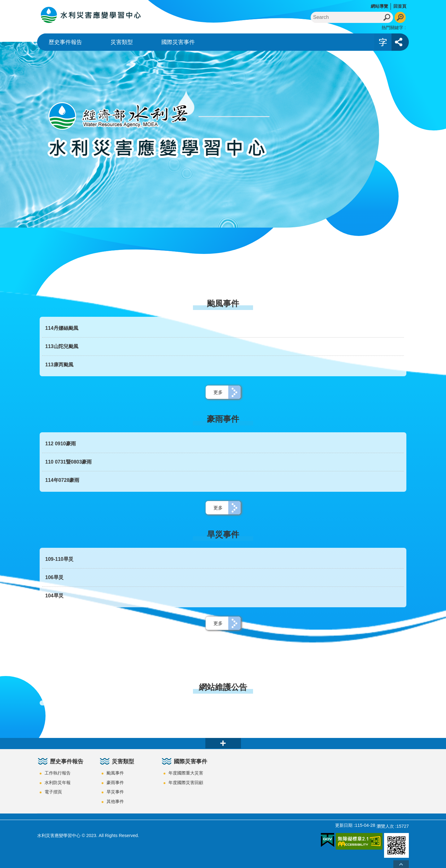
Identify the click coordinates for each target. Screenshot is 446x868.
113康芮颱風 (59, 365)
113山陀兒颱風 (62, 346)
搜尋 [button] (387, 17)
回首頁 (400, 6)
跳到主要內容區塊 (3, 3)
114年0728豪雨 (62, 480)
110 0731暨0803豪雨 (68, 462)
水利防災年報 (58, 783)
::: (2, 3)
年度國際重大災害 (186, 773)
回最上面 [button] (401, 864)
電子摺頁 (53, 792)
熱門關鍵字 (392, 28)
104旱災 (54, 596)
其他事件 (115, 801)
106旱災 (54, 577)
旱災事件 (223, 534)
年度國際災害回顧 (186, 783)
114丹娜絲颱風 (62, 328)
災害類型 (122, 42)
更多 (218, 392)
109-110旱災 (59, 559)
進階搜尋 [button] (400, 17)
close (223, 743)
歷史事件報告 (65, 42)
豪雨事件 (223, 419)
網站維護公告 (223, 687)
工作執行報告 (58, 773)
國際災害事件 (178, 42)
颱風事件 (223, 303)
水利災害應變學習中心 (91, 15)
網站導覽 (379, 6)
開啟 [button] (383, 42)
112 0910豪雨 (61, 444)
